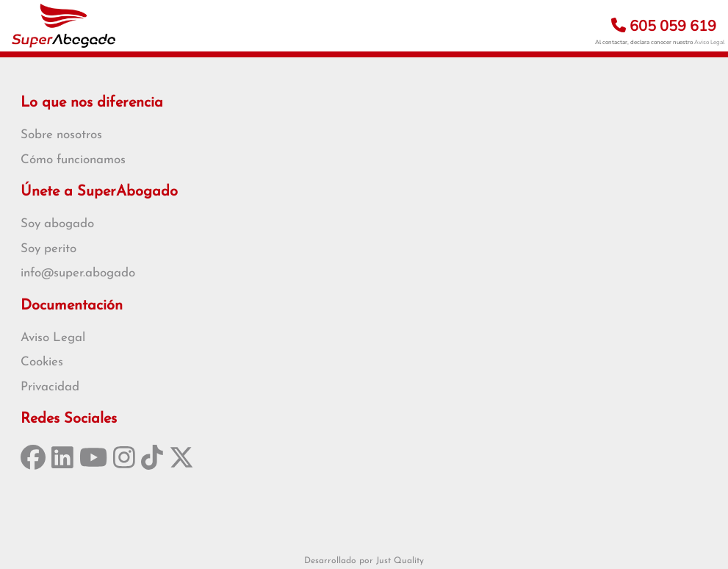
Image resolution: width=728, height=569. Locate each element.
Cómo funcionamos (73, 160)
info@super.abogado (78, 273)
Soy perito (48, 249)
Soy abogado (57, 224)
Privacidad (50, 387)
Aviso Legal (709, 42)
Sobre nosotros (61, 135)
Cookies (42, 362)
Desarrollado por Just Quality (364, 561)
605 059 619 (664, 26)
